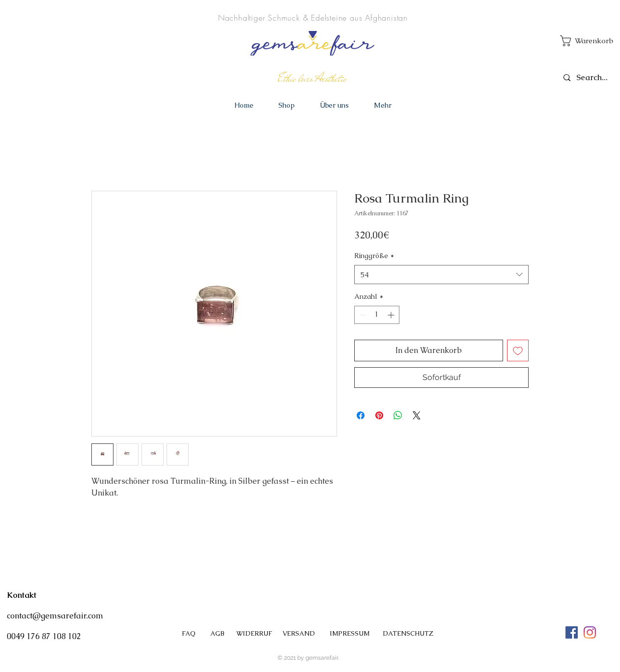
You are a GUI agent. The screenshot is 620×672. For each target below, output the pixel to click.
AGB (217, 633)
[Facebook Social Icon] (572, 632)
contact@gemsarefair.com (55, 616)
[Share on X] (417, 415)
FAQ (189, 633)
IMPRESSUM (350, 633)
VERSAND (299, 633)
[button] (287, 105)
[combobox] (441, 275)
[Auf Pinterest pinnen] (379, 415)
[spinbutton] (377, 315)
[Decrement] (362, 315)
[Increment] (392, 315)
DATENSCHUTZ (408, 633)
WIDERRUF (254, 633)
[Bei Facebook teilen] (361, 415)
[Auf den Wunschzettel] (518, 351)
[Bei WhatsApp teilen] (398, 415)
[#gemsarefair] (590, 632)
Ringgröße (374, 256)
